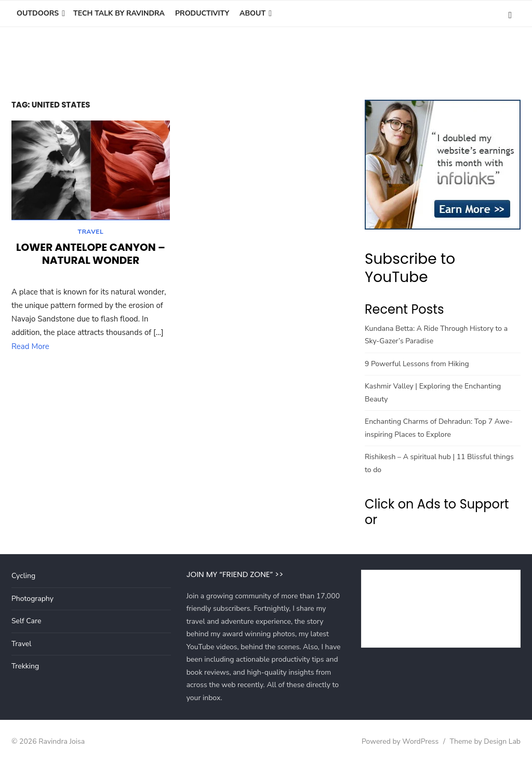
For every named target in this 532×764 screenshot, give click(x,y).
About (252, 13)
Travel (91, 233)
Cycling (23, 576)
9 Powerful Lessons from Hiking (417, 364)
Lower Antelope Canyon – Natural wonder (91, 255)
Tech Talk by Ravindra (119, 13)
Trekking (25, 666)
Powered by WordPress (400, 741)
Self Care (26, 621)
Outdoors (38, 13)
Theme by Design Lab (485, 741)
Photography (32, 599)
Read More (30, 348)
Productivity (202, 13)
